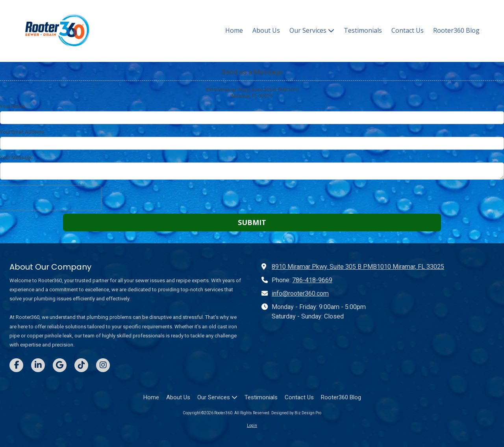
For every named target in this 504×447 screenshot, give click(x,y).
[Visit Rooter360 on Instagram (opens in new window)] (103, 365)
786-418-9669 (312, 280)
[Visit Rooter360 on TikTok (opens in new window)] (81, 365)
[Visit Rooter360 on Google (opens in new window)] (60, 365)
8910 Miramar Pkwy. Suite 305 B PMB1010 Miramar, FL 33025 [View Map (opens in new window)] (358, 267)
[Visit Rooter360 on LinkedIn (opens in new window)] (38, 365)
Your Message (16, 157)
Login (252, 426)
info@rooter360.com (300, 293)
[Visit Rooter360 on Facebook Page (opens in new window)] (16, 365)
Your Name (12, 106)
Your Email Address (22, 132)
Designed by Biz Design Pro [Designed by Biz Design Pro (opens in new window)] (296, 413)
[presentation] (50, 198)
